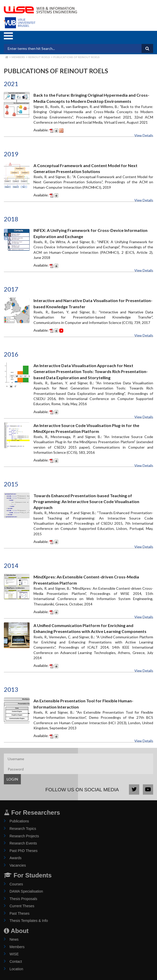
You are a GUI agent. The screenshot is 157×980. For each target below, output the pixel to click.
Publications (19, 821)
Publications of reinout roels (76, 57)
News (14, 939)
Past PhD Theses (24, 851)
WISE (14, 954)
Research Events (23, 843)
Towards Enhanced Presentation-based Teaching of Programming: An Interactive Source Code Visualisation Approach (86, 502)
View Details (144, 135)
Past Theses (20, 913)
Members (18, 57)
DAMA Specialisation (26, 891)
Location (16, 969)
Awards (15, 858)
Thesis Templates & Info (29, 921)
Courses (16, 884)
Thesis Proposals (23, 899)
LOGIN (12, 779)
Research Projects (24, 836)
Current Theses (22, 906)
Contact (16, 961)
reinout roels (39, 57)
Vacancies (18, 865)
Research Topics (23, 829)
